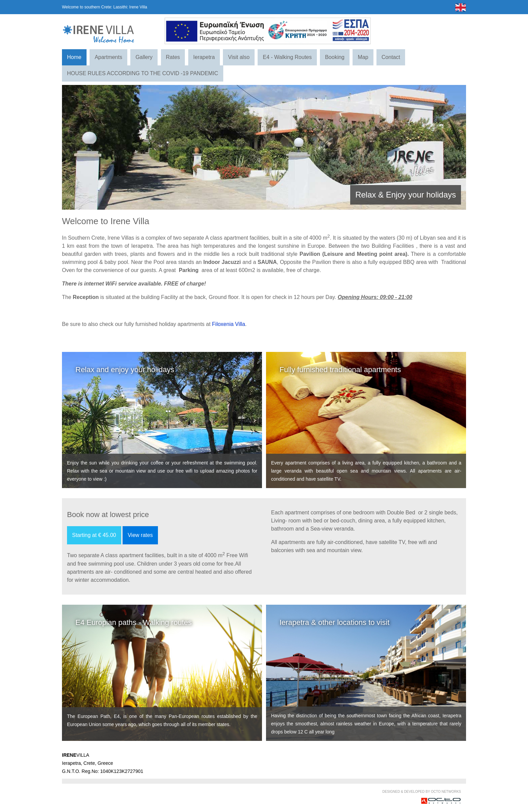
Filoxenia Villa (229, 324)
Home (74, 57)
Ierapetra (204, 57)
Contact (391, 57)
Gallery (144, 57)
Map (363, 57)
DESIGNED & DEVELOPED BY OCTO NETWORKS (422, 792)
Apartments (108, 57)
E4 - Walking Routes (287, 57)
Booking (335, 57)
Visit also (239, 57)
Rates (173, 57)
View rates (140, 535)
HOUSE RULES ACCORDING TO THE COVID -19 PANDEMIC (143, 73)
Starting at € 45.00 (94, 535)
